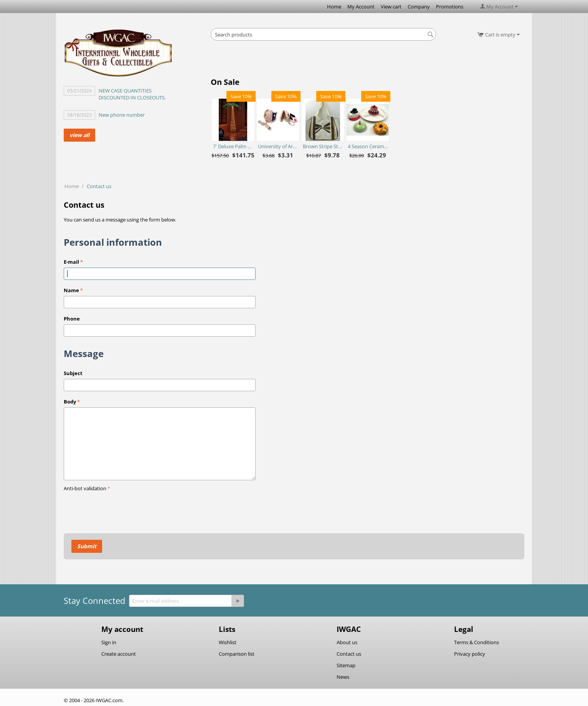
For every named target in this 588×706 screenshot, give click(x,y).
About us (347, 642)
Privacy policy (470, 654)
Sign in (109, 642)
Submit (87, 546)
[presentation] (122, 509)
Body (70, 402)
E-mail (71, 262)
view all (79, 135)
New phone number (122, 115)
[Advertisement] (324, 61)
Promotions (450, 7)
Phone (72, 319)
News (343, 677)
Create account (119, 654)
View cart (391, 7)
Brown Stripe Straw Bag (323, 146)
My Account (361, 7)
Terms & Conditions (477, 642)
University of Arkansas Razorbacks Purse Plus (278, 146)
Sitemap (346, 665)
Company (419, 7)
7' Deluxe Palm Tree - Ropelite (233, 146)
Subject (73, 373)
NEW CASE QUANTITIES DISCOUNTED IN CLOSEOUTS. (132, 94)
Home (334, 7)
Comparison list (237, 654)
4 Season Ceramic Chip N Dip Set (368, 146)
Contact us (349, 654)
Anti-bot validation (85, 488)
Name (71, 290)
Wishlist (228, 642)
